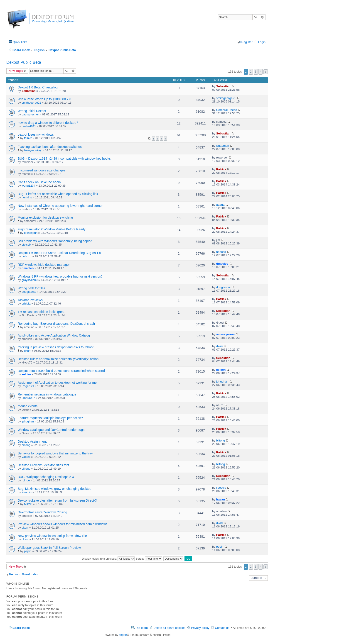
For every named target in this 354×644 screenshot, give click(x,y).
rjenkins (27, 197)
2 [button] (251, 72)
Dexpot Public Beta (24, 62)
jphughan (222, 382)
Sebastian (28, 91)
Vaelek (26, 457)
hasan (221, 499)
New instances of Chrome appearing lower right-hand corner (60, 206)
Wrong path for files (31, 288)
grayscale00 (29, 280)
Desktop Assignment (32, 442)
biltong (26, 445)
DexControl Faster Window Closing (42, 512)
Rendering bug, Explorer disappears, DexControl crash (56, 324)
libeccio (26, 492)
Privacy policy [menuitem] (200, 628)
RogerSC (28, 386)
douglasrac (29, 292)
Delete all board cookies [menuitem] (169, 628)
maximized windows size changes (42, 170)
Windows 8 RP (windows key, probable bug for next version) (60, 276)
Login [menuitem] (262, 42)
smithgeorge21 (31, 103)
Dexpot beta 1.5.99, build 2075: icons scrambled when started (61, 371)
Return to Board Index (23, 574)
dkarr (27, 351)
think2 (28, 138)
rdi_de (26, 480)
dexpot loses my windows (36, 134)
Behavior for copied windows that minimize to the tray (55, 453)
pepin (28, 551)
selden (26, 374)
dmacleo (28, 268)
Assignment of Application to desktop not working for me (57, 383)
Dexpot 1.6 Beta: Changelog (38, 87)
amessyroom (225, 334)
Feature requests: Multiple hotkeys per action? (50, 418)
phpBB (123, 635)
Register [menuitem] (247, 42)
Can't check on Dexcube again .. (41, 182)
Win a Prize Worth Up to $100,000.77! (44, 99)
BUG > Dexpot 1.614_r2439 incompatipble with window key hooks (64, 159)
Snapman (223, 146)
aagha (220, 205)
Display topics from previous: (108, 559)
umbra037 (28, 398)
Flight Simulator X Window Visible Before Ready (52, 229)
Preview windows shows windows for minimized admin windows (63, 524)
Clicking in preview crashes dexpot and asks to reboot (56, 347)
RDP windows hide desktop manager (44, 265)
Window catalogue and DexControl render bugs (51, 430)
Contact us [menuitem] (222, 628)
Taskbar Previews (30, 300)
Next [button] (266, 72)
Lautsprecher (30, 114)
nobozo (26, 256)
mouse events (28, 406)
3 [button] (256, 72)
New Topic (16, 71)
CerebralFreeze (227, 110)
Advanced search (262, 17)
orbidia (26, 304)
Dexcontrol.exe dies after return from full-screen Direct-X (57, 500)
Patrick (221, 169)
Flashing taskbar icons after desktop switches (50, 147)
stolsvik (26, 245)
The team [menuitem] (141, 628)
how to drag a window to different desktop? (48, 123)
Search (256, 17)
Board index (21, 628)
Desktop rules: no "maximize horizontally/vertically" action (58, 359)
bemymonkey (33, 150)
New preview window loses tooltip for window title (52, 536)
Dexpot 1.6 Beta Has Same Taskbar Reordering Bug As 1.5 (59, 253)
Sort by (149, 559)
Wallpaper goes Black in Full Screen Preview (49, 548)
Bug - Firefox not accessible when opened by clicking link (58, 194)
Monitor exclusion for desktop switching (45, 217)
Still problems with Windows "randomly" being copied (55, 241)
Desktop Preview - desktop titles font (43, 465)
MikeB (28, 504)
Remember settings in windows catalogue (47, 394)
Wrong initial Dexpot (32, 111)
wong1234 (28, 186)
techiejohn (31, 233)
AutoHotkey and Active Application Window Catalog (54, 335)
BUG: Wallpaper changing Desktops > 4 (46, 477)
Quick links (20, 42)
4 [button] (261, 72)
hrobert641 (29, 126)
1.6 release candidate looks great (41, 312)
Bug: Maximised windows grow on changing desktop (55, 489)
